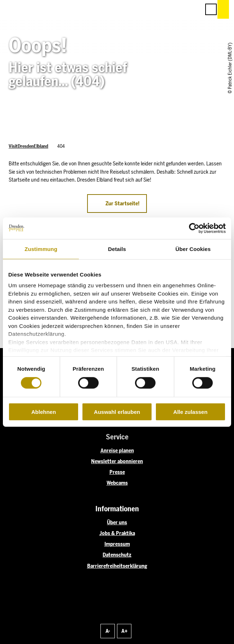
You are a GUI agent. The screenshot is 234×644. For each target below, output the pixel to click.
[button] (163, 9)
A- (108, 631)
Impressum (117, 544)
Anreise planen (117, 451)
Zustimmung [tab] (41, 249)
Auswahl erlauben (117, 412)
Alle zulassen (190, 412)
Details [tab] (117, 249)
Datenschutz (117, 555)
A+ (124, 631)
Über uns (117, 522)
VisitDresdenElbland (28, 146)
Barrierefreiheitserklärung (117, 566)
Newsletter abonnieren (117, 461)
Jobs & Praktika (117, 533)
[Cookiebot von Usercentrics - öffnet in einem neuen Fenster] (194, 228)
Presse (117, 472)
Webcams (117, 483)
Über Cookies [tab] (193, 249)
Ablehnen (44, 412)
